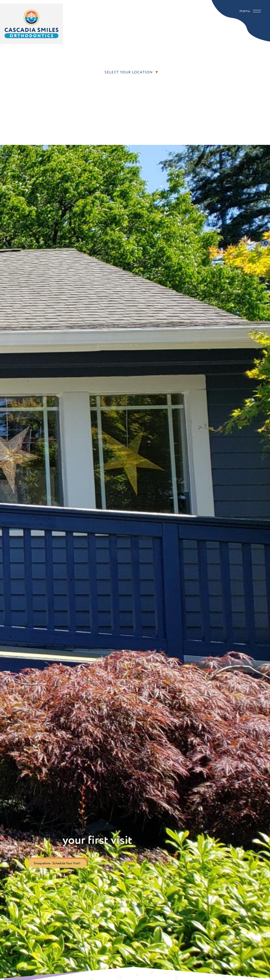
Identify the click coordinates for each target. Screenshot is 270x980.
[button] (240, 72)
